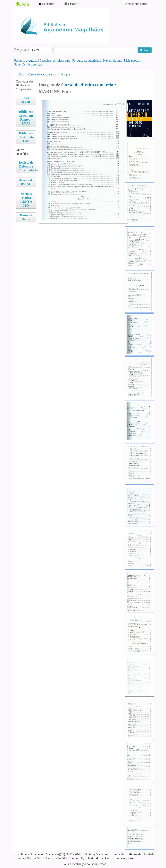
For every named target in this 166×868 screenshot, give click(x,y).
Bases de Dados (26, 217)
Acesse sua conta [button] (136, 4)
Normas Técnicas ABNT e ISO (26, 200)
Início (21, 75)
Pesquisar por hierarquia (55, 60)
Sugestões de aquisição (29, 64)
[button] (46, 4)
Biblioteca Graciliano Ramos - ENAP (26, 118)
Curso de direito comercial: (43, 75)
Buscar (145, 50)
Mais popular (132, 60)
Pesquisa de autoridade (87, 60)
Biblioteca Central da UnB (26, 137)
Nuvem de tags (112, 60)
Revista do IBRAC (26, 182)
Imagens (66, 75)
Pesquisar (22, 50)
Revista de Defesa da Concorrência (27, 166)
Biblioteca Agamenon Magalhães (25, 4)
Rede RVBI (26, 100)
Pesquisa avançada (26, 60)
